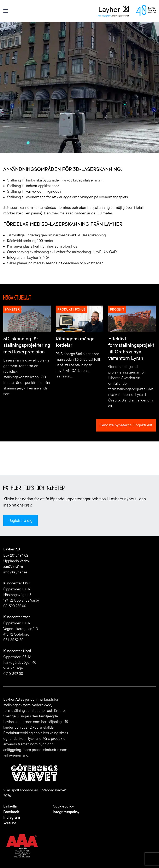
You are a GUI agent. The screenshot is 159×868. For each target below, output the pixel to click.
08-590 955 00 (15, 606)
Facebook (11, 812)
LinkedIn (10, 806)
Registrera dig (20, 520)
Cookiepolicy (63, 806)
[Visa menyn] (6, 11)
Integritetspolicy (66, 812)
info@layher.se (15, 572)
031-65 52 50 (13, 640)
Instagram (12, 817)
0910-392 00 (13, 674)
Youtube (10, 823)
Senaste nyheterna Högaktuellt (126, 425)
